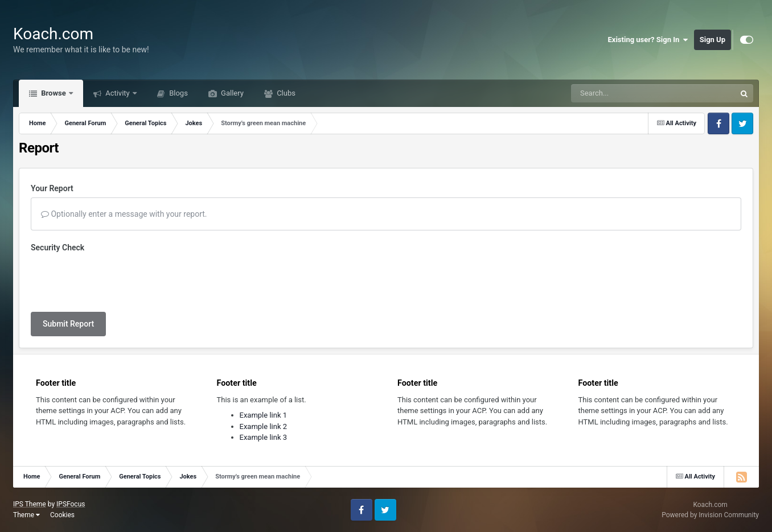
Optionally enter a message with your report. (124, 214)
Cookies (62, 515)
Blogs (178, 93)
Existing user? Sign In (648, 40)
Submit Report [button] (68, 324)
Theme (26, 515)
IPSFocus (71, 504)
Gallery (231, 93)
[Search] (625, 93)
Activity (118, 93)
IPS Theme (30, 504)
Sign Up (713, 40)
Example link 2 (264, 426)
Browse (54, 93)
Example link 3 (264, 437)
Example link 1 (264, 415)
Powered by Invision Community (710, 515)
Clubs (285, 93)
